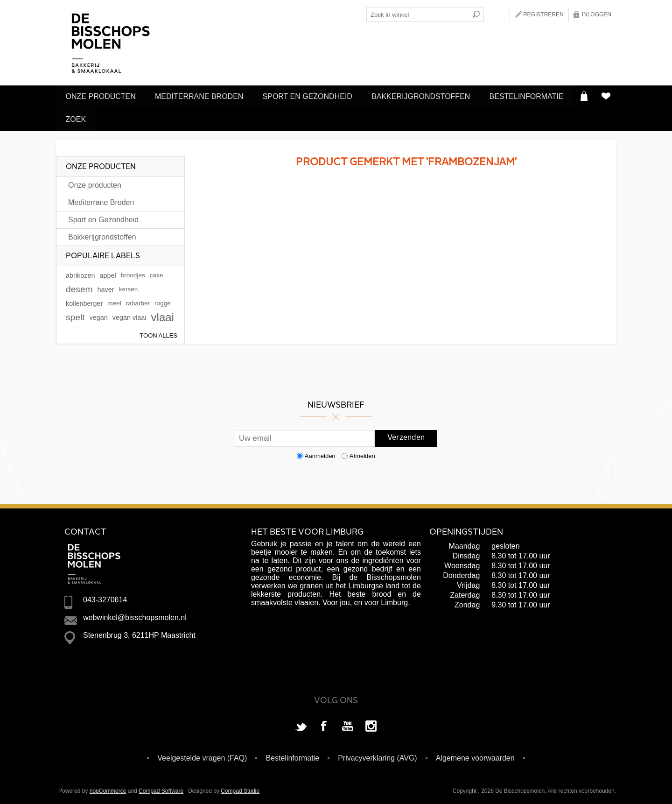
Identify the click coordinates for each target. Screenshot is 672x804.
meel (114, 300)
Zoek (174, 117)
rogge (163, 300)
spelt (75, 314)
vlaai (163, 314)
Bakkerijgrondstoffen (432, 96)
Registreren (543, 14)
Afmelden (362, 453)
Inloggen (597, 14)
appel (108, 272)
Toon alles (158, 332)
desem (79, 286)
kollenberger (84, 300)
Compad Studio (240, 788)
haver (106, 286)
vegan (99, 314)
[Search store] (418, 14)
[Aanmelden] (305, 435)
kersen (129, 286)
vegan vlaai (129, 314)
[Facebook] (324, 724)
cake (157, 272)
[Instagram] (371, 724)
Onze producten (102, 96)
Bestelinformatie (104, 117)
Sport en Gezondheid (315, 96)
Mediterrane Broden (204, 96)
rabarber (138, 300)
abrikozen (80, 272)
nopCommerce (108, 788)
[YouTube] (348, 724)
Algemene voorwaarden (475, 755)
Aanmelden (320, 453)
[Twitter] (301, 724)
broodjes (133, 272)
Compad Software (161, 788)
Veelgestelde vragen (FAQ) (202, 755)
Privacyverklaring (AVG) (378, 755)
